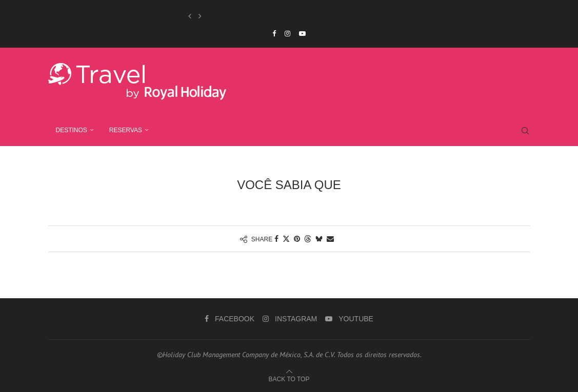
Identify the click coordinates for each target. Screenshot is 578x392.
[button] (190, 16)
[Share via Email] (330, 239)
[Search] (525, 131)
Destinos (72, 130)
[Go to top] (289, 379)
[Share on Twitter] (286, 239)
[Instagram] (287, 34)
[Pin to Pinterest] (297, 239)
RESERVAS (126, 130)
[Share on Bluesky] (319, 239)
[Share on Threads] (308, 239)
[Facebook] (274, 34)
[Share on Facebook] (276, 239)
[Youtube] (302, 34)
